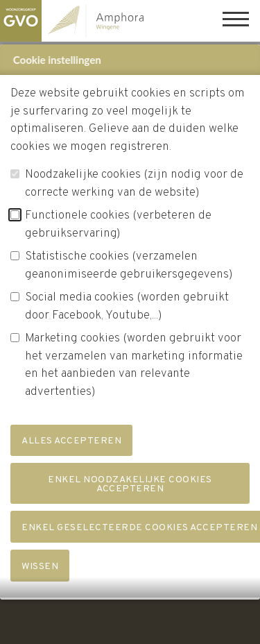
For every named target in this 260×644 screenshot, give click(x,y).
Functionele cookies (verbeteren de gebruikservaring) (118, 228)
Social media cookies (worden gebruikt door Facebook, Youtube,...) (127, 310)
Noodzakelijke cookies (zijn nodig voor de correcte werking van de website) (134, 187)
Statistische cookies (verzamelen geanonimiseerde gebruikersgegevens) (129, 269)
